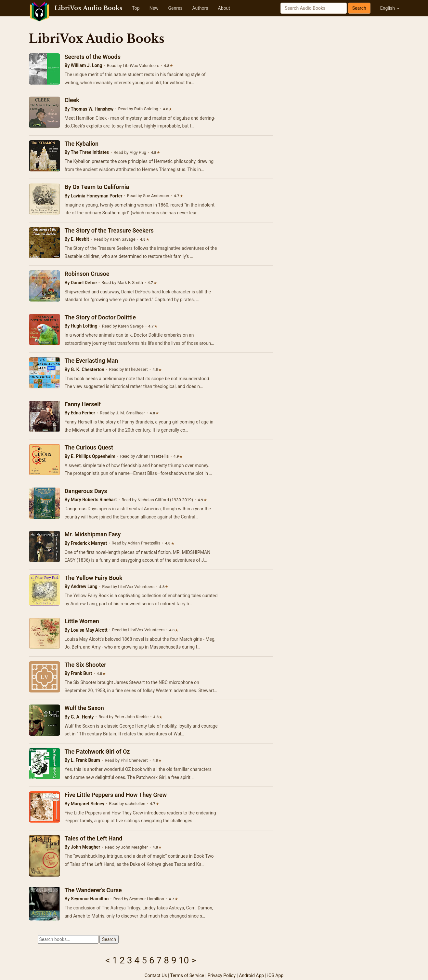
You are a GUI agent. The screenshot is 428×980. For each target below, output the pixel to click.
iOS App (276, 975)
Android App (251, 975)
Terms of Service (187, 975)
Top (136, 8)
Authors (200, 8)
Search (359, 8)
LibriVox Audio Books (89, 8)
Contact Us (156, 975)
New (154, 8)
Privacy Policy (222, 975)
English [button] (390, 8)
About (224, 8)
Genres (175, 8)
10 (184, 960)
